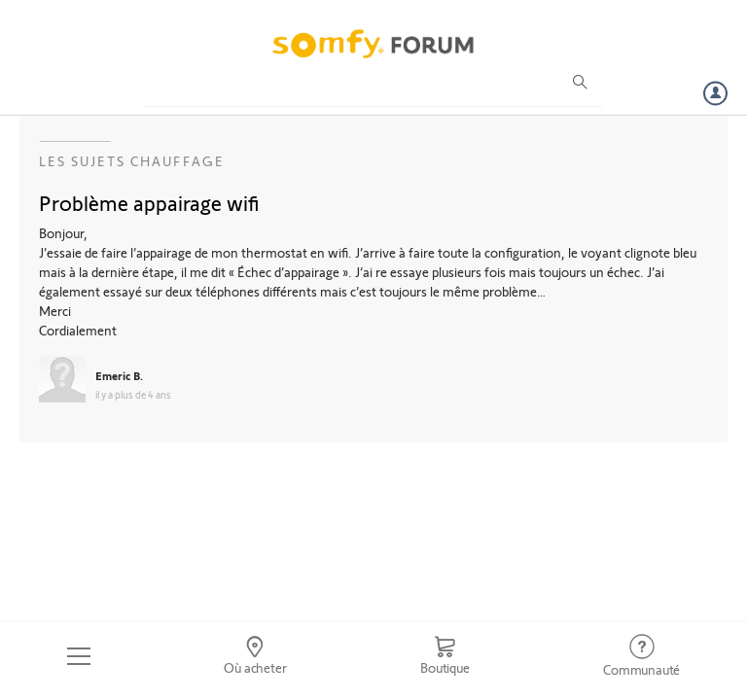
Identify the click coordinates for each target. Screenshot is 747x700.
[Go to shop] (445, 656)
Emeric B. (119, 375)
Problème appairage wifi (149, 202)
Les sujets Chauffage (132, 161)
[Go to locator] (256, 656)
